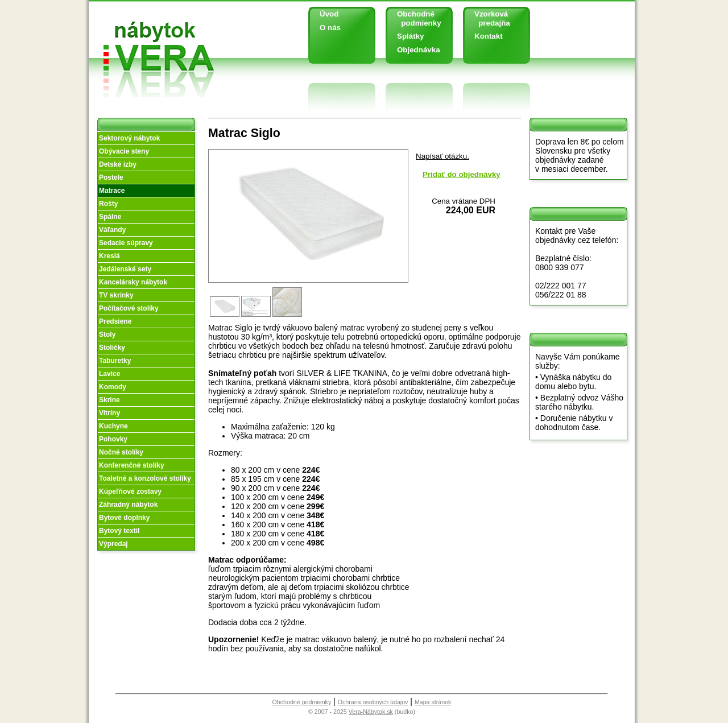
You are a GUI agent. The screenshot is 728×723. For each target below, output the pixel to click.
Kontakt (489, 36)
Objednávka (419, 50)
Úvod (329, 14)
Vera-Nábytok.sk (371, 712)
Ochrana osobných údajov (373, 702)
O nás (330, 28)
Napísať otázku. (442, 156)
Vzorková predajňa (488, 18)
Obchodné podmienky (415, 18)
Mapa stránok (433, 702)
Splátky (410, 36)
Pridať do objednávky (462, 174)
